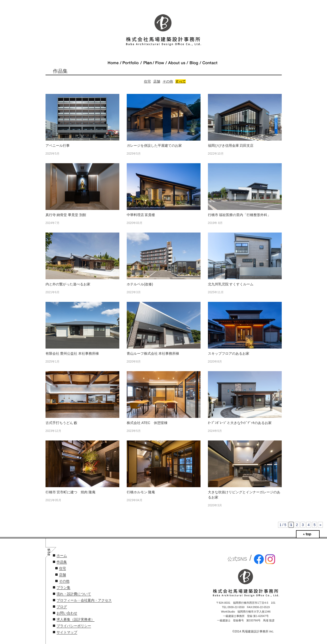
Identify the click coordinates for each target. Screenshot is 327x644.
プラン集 (63, 588)
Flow (160, 63)
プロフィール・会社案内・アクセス (84, 600)
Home (113, 63)
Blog (194, 63)
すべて (181, 81)
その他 (168, 81)
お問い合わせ (67, 613)
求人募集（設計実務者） (76, 620)
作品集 (62, 562)
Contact (210, 63)
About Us (177, 63)
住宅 (147, 81)
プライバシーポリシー (74, 626)
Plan (147, 63)
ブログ (62, 607)
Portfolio (131, 63)
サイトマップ (67, 632)
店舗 (157, 81)
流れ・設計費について (74, 594)
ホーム (62, 556)
